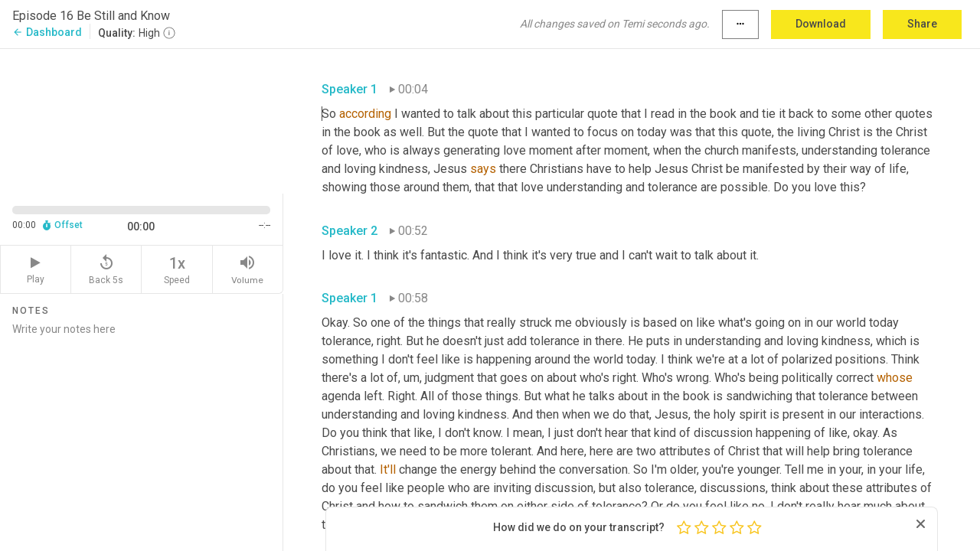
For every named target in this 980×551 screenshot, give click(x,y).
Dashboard (47, 32)
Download (821, 24)
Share (922, 24)
